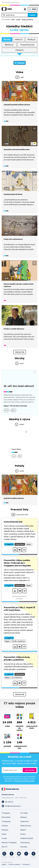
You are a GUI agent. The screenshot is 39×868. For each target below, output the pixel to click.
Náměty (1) (9, 45)
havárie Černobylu (27, 19)
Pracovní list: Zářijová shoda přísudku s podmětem (17, 658)
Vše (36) (7, 39)
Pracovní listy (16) (27, 45)
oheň (13, 19)
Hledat (32, 15)
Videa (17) (19, 39)
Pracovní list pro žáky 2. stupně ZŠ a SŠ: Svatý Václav (19, 609)
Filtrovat (21, 63)
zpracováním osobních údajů (24, 781)
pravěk (18, 19)
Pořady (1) (19, 50)
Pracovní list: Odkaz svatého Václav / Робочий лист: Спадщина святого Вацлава (17, 563)
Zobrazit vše (20, 352)
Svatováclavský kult (13, 522)
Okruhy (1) (31, 39)
